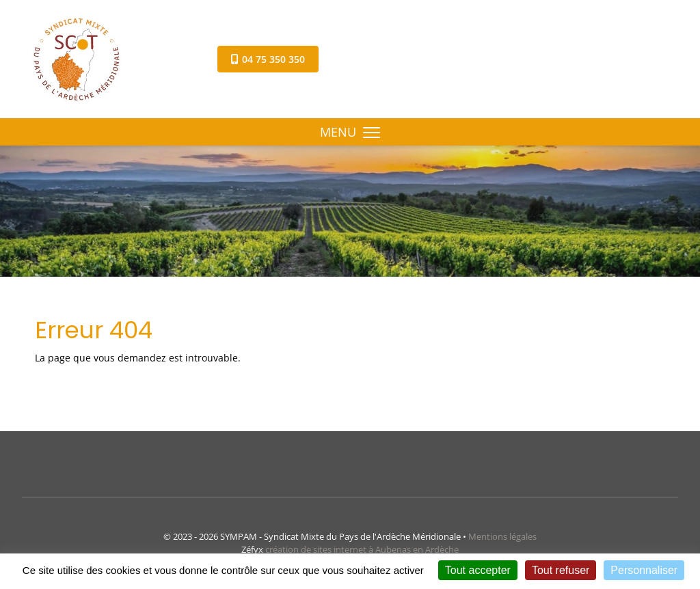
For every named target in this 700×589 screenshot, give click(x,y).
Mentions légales (502, 536)
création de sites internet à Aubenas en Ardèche (362, 549)
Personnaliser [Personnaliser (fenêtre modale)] (644, 570)
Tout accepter (478, 570)
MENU (350, 132)
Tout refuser (561, 570)
